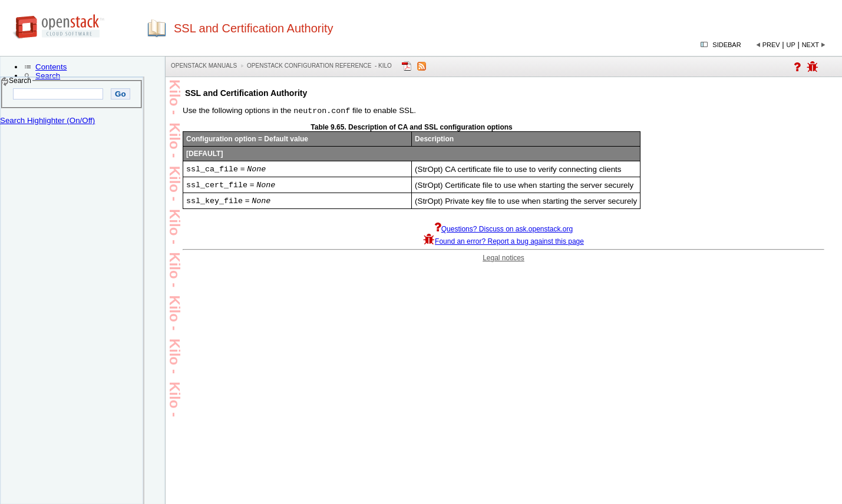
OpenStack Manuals (204, 66)
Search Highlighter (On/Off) (47, 120)
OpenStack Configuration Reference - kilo (319, 66)
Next (810, 45)
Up (791, 45)
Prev (771, 45)
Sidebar (727, 45)
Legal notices (503, 263)
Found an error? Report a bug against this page (503, 246)
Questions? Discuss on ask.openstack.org (503, 234)
